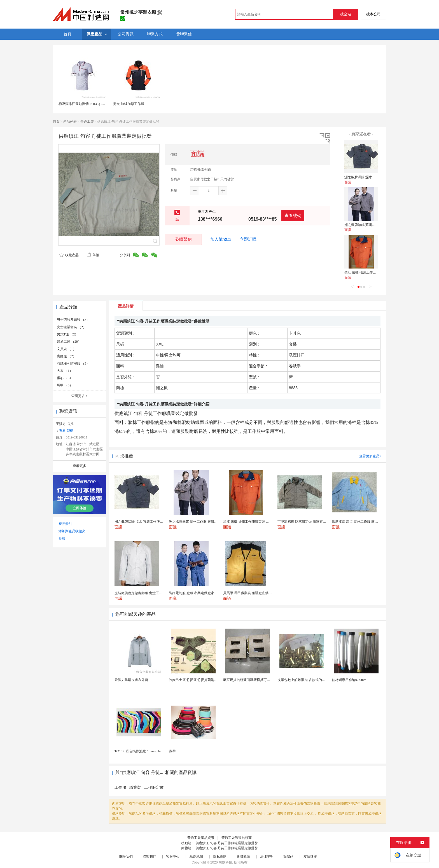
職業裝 (135, 788)
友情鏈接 (310, 857)
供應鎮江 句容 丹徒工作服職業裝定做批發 (227, 843)
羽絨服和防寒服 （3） (73, 363)
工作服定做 (154, 788)
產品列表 (70, 122)
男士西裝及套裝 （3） (73, 320)
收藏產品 (69, 255)
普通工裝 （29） (69, 342)
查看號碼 (293, 215)
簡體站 (288, 857)
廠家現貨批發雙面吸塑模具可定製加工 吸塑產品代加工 (264, 680)
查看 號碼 (66, 431)
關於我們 (126, 857)
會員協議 (243, 857)
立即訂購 (248, 239)
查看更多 (80, 396)
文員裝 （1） (66, 349)
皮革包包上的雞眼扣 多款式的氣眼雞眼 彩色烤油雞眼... (318, 680)
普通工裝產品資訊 (201, 838)
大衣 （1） (65, 371)
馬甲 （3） (65, 385)
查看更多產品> (370, 456)
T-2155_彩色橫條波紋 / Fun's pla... (139, 751)
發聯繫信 (183, 239)
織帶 (172, 751)
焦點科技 (225, 862)
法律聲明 (267, 857)
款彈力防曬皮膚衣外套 (131, 680)
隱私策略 (220, 857)
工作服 (120, 788)
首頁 (56, 122)
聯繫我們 (150, 857)
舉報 (93, 255)
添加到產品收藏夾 (72, 531)
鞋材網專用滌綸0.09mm (349, 680)
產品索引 (65, 524)
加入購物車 (221, 239)
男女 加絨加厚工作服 (129, 104)
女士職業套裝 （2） (72, 327)
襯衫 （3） (65, 378)
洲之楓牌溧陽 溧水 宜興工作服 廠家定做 (374, 177)
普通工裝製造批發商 (237, 838)
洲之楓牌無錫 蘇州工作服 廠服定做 (370, 225)
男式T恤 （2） (67, 334)
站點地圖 (196, 857)
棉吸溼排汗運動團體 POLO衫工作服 (85, 104)
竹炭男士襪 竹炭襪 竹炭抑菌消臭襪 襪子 (199, 680)
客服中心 (173, 857)
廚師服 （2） (66, 356)
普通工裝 (87, 122)
